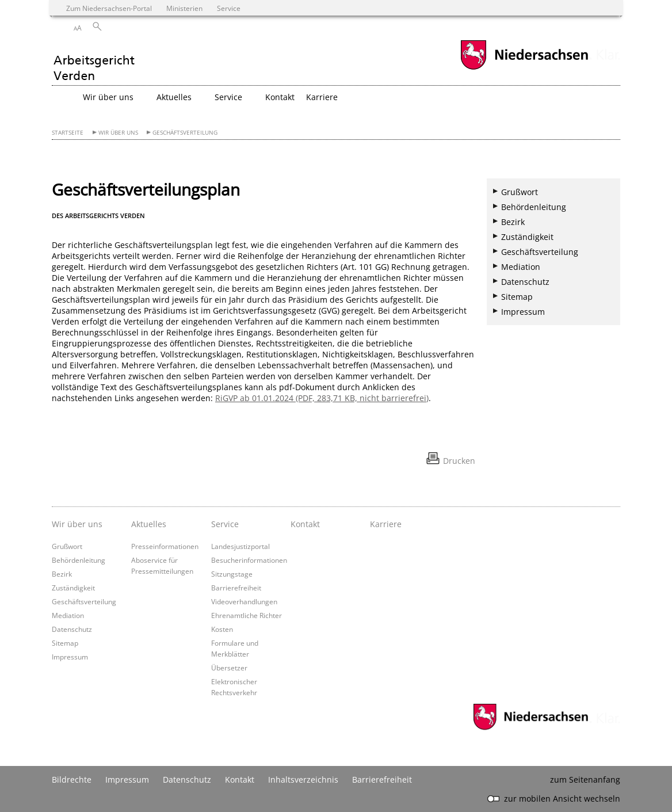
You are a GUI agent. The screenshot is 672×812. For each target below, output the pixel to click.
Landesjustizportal (240, 546)
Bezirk (513, 222)
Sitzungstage (232, 574)
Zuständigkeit (527, 237)
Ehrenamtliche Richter (247, 615)
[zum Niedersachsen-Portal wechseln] (524, 68)
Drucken (459, 461)
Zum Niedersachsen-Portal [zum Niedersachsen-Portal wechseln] (109, 8)
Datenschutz (525, 282)
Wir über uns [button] (108, 97)
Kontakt (280, 97)
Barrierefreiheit (236, 588)
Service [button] (228, 97)
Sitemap (517, 297)
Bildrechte (72, 779)
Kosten (222, 629)
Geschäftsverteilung (185, 133)
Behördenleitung (534, 207)
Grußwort (520, 192)
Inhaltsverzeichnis (303, 779)
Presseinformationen (165, 546)
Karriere (322, 97)
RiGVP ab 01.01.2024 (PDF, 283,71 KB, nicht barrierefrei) (322, 398)
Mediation (521, 267)
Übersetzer (229, 668)
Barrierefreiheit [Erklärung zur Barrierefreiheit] (382, 779)
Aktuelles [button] (174, 97)
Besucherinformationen (249, 560)
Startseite (68, 133)
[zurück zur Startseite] (93, 62)
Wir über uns (118, 133)
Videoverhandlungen (244, 601)
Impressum (523, 312)
